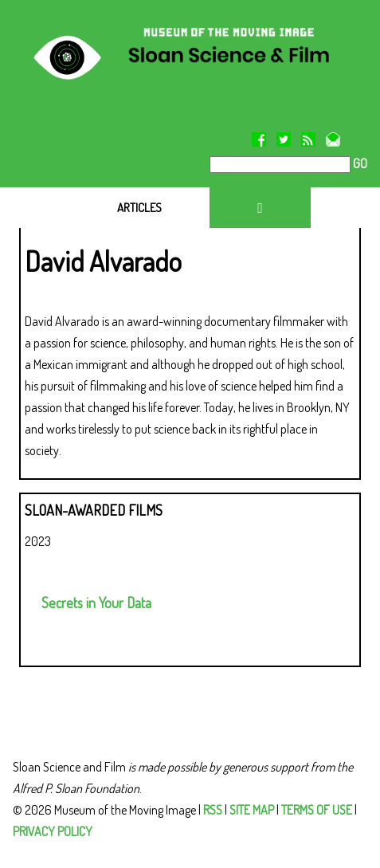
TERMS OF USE (317, 810)
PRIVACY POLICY (53, 831)
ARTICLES (139, 208)
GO (359, 163)
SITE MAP (252, 810)
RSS (213, 810)
